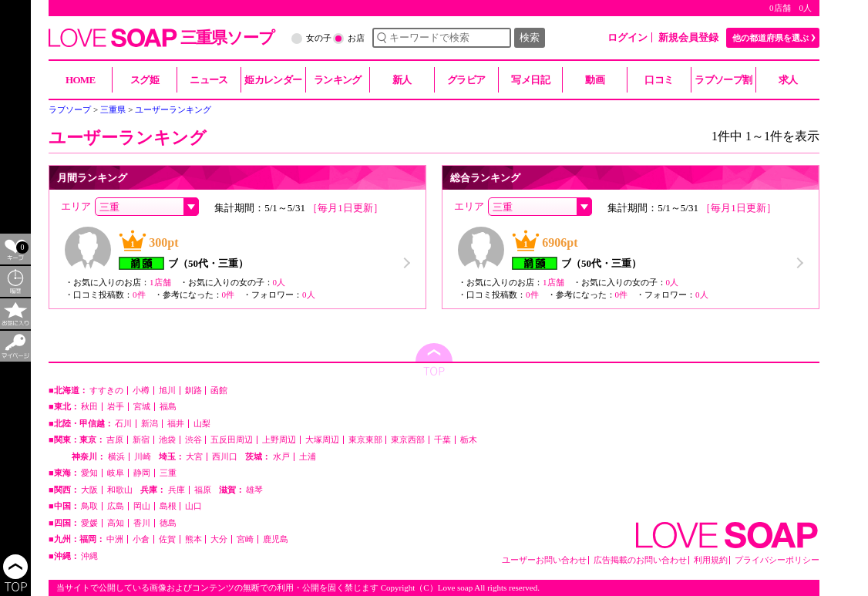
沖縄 (89, 556)
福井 (176, 424)
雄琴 (254, 490)
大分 (219, 539)
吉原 (115, 440)
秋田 (89, 407)
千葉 (442, 440)
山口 (193, 506)
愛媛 (89, 523)
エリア (76, 206)
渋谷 (193, 440)
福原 (203, 490)
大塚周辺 (322, 440)
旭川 (167, 391)
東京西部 (408, 440)
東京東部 (365, 440)
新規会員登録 (688, 37)
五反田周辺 (232, 440)
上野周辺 (279, 440)
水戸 (281, 457)
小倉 (141, 539)
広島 (116, 506)
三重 (168, 473)
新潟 (150, 424)
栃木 (469, 440)
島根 (168, 506)
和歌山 (120, 490)
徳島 (168, 523)
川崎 (143, 457)
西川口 (225, 457)
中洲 (115, 539)
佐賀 (167, 539)
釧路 (193, 391)
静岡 (142, 473)
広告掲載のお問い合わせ (640, 560)
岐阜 (116, 473)
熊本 (193, 539)
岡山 (142, 506)
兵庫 (177, 490)
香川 (142, 523)
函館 (219, 391)
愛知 (89, 473)
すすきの (106, 391)
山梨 (202, 424)
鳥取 (89, 506)
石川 (123, 424)
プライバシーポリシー (777, 560)
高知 (116, 523)
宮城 (142, 407)
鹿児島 (276, 539)
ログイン (627, 37)
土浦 (308, 457)
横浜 (116, 457)
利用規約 (711, 560)
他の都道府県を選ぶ (770, 38)
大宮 (194, 457)
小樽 (141, 391)
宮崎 (245, 539)
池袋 (167, 440)
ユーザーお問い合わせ (544, 560)
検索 (530, 37)
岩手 (116, 407)
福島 (168, 407)
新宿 (141, 440)
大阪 (89, 490)
